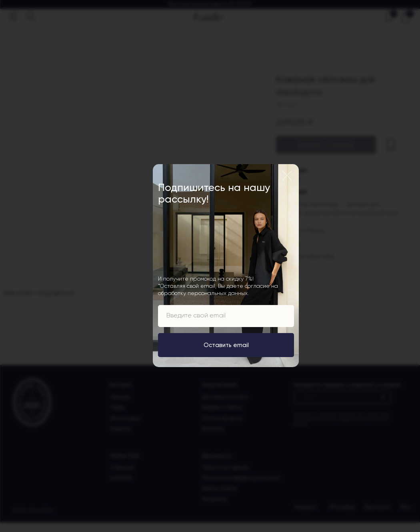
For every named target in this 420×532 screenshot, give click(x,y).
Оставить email (226, 345)
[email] (226, 316)
